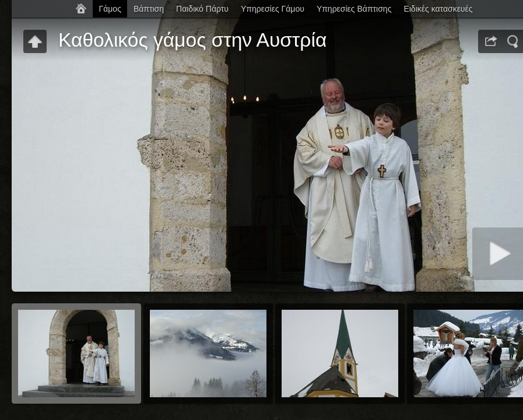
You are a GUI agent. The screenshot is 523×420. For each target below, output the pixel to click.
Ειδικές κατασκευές (438, 9)
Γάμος (110, 9)
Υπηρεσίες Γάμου (273, 9)
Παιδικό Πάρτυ (202, 9)
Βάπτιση (149, 9)
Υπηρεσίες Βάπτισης (354, 9)
